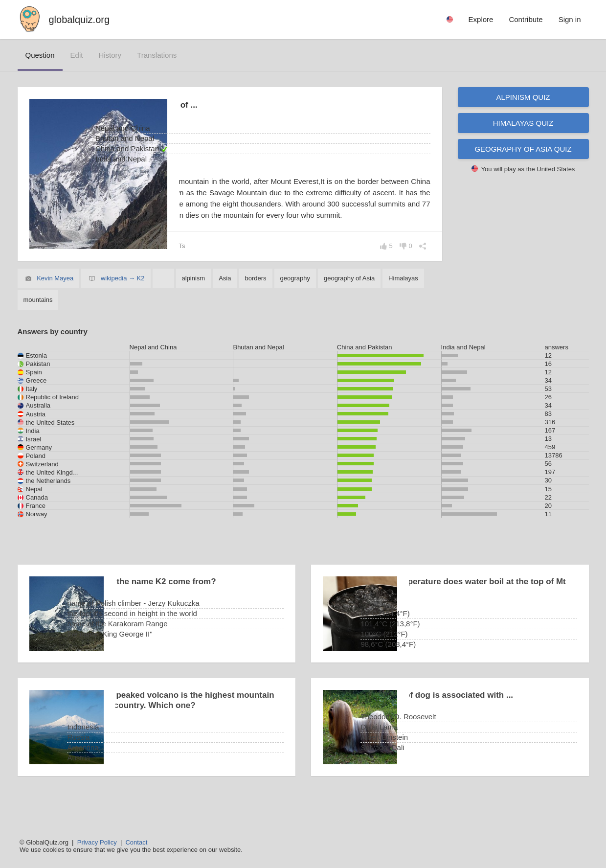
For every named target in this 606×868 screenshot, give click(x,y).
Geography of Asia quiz (523, 149)
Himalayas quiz (523, 123)
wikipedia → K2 (123, 301)
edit (77, 55)
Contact (136, 842)
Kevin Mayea (55, 301)
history (110, 55)
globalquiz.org (79, 20)
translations (157, 55)
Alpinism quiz (523, 97)
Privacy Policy (97, 842)
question (40, 55)
